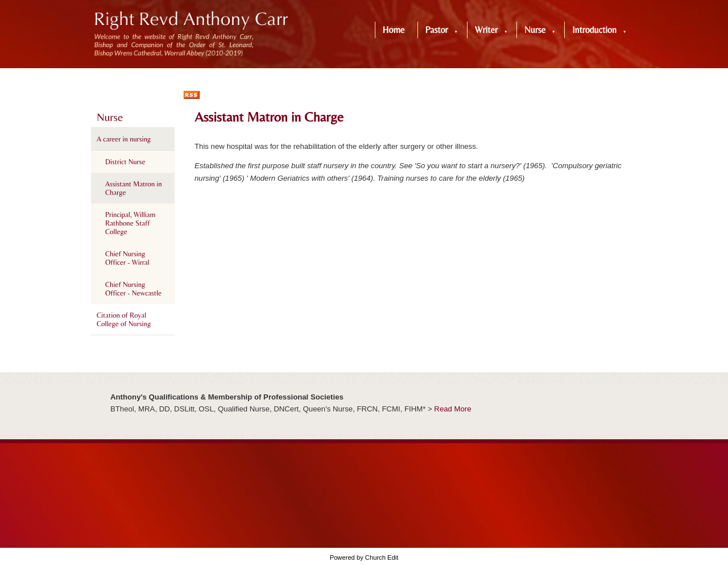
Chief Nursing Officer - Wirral (127, 258)
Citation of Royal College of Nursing (124, 319)
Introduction (594, 30)
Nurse (535, 30)
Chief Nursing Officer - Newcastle (133, 289)
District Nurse (125, 162)
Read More (452, 409)
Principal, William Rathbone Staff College (130, 223)
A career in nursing (124, 139)
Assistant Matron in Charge (134, 188)
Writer (486, 30)
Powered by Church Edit (364, 557)
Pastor (437, 30)
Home (394, 30)
